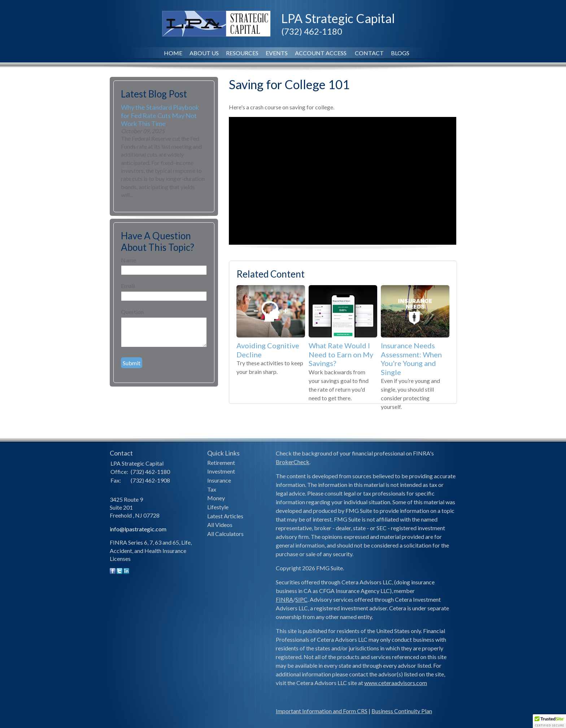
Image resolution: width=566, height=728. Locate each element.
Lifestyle (218, 507)
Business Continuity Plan (402, 711)
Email (128, 286)
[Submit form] (132, 363)
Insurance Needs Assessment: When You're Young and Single (411, 359)
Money (216, 498)
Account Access (321, 53)
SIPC (301, 599)
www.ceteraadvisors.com (396, 683)
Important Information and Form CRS (322, 711)
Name (129, 260)
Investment (221, 471)
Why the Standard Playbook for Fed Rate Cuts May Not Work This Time (160, 115)
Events (277, 53)
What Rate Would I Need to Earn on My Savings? (341, 354)
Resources (242, 53)
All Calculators (225, 534)
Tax (212, 489)
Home (173, 53)
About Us (204, 53)
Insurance (219, 480)
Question (132, 312)
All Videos (220, 525)
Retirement (221, 463)
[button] (549, 721)
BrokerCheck (293, 462)
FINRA (284, 599)
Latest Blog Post (154, 94)
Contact (369, 53)
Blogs (400, 53)
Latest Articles (225, 516)
